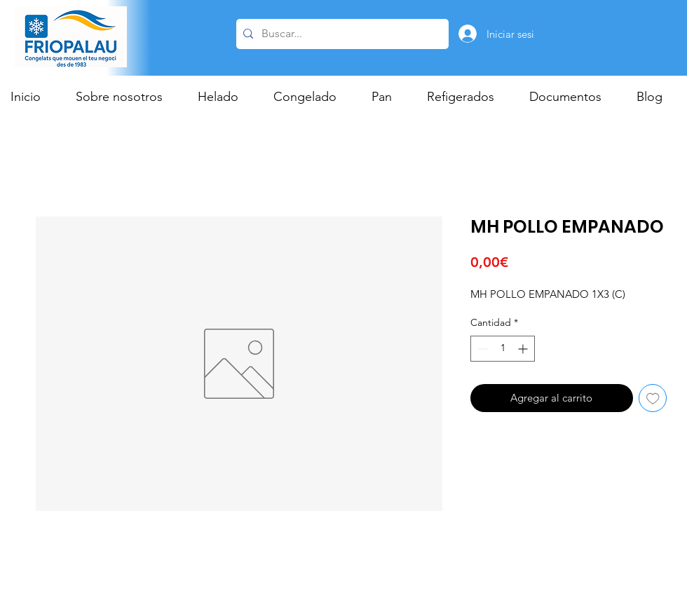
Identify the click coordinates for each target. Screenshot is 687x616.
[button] (225, 97)
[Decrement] (481, 349)
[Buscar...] (340, 34)
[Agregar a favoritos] (653, 398)
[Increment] (524, 349)
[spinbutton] (503, 349)
